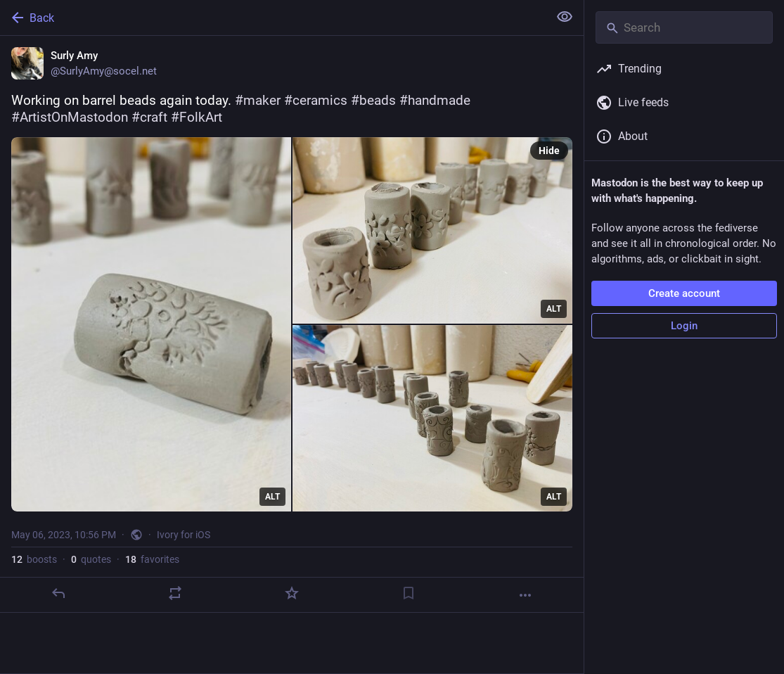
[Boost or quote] (175, 593)
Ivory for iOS (184, 535)
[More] (525, 595)
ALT (272, 497)
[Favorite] (292, 593)
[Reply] (58, 593)
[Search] (684, 27)
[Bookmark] (409, 593)
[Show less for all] (565, 17)
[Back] (273, 18)
